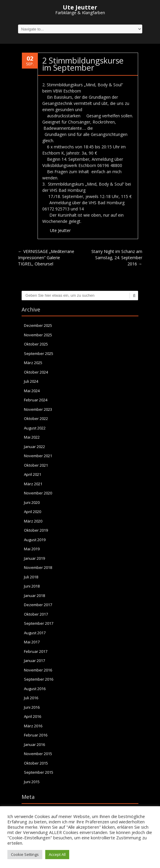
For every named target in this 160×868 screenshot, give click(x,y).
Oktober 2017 (36, 614)
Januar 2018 (34, 596)
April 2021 (33, 474)
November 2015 (38, 754)
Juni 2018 (32, 586)
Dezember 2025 (38, 325)
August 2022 (35, 428)
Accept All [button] (57, 854)
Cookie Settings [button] (25, 854)
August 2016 (35, 689)
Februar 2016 (36, 735)
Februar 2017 (36, 651)
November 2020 (38, 493)
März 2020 (33, 521)
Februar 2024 (36, 400)
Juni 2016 (32, 707)
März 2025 (33, 363)
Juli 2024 (31, 381)
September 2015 (39, 772)
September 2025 (39, 353)
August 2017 (35, 633)
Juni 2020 (32, 502)
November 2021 (38, 456)
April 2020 (33, 512)
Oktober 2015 (36, 763)
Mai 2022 (32, 437)
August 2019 (35, 540)
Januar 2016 (34, 744)
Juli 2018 (31, 577)
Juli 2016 (31, 698)
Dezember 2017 (38, 605)
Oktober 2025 (36, 344)
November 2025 (38, 335)
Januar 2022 (34, 447)
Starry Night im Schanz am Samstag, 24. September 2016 (117, 258)
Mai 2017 (32, 642)
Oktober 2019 (36, 530)
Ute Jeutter (60, 230)
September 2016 (39, 679)
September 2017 (39, 623)
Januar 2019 (34, 558)
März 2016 (33, 726)
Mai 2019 (32, 549)
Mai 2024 (32, 391)
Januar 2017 (34, 661)
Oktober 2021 (36, 465)
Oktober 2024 (36, 372)
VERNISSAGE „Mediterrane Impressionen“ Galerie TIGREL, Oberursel (46, 258)
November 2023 (38, 409)
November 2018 (38, 567)
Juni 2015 (32, 782)
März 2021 (33, 484)
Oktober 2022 (36, 418)
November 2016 (38, 670)
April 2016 (33, 716)
